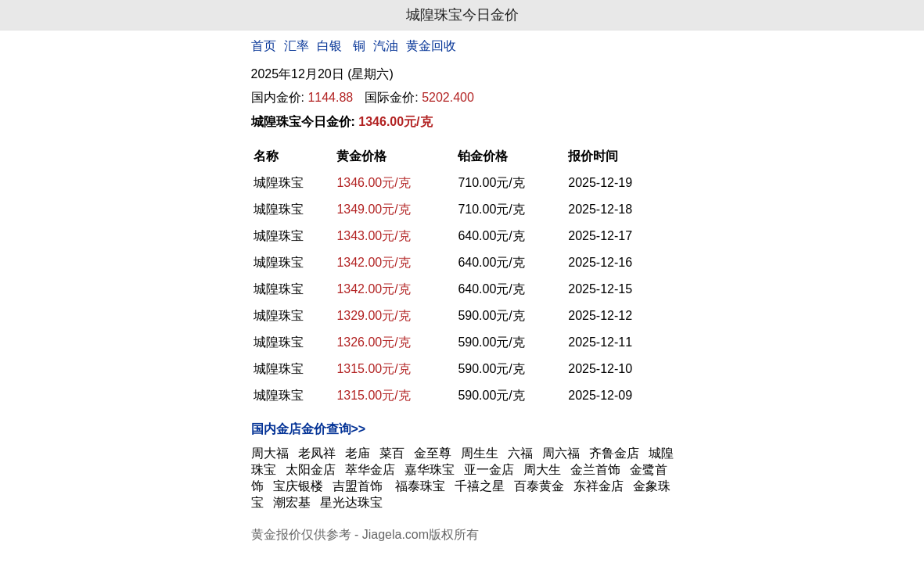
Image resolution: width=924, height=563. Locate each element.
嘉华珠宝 (430, 470)
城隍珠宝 (279, 183)
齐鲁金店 (614, 453)
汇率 (297, 46)
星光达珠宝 (351, 502)
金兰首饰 (595, 470)
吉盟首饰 (359, 486)
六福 (520, 453)
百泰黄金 (539, 486)
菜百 (392, 453)
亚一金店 (489, 470)
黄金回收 (431, 46)
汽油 (386, 46)
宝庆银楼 (298, 486)
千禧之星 (480, 486)
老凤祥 (317, 453)
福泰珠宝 (420, 486)
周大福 (270, 453)
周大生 (542, 470)
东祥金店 (599, 486)
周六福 (561, 453)
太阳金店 (311, 470)
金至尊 (433, 453)
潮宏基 (292, 502)
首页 (264, 46)
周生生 (480, 453)
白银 (329, 46)
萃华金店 (370, 470)
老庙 (358, 453)
